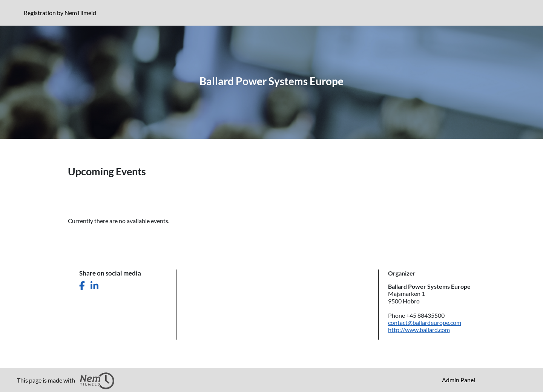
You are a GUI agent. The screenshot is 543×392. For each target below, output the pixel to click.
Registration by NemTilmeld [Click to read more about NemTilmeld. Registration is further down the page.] (61, 12)
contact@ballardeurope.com (425, 322)
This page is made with (66, 381)
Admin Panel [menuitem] (459, 380)
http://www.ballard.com (419, 330)
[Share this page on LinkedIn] (94, 286)
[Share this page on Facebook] (82, 286)
